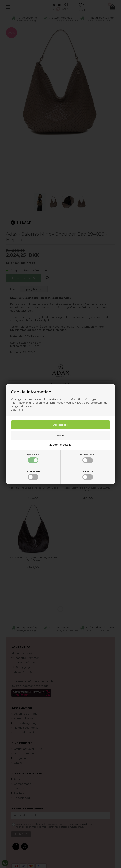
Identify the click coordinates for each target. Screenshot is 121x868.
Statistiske (88, 475)
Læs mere (17, 410)
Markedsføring (88, 458)
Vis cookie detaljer (60, 445)
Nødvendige (33, 458)
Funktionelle (33, 475)
